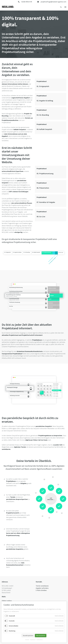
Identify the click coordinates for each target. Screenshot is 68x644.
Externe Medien (14, 626)
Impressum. (33, 640)
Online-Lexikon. (7, 601)
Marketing (12, 631)
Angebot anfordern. (42, 588)
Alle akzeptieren (41, 636)
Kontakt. (27, 640)
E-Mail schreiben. (41, 590)
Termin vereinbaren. (42, 586)
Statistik (12, 621)
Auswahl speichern (28, 636)
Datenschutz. (40, 640)
